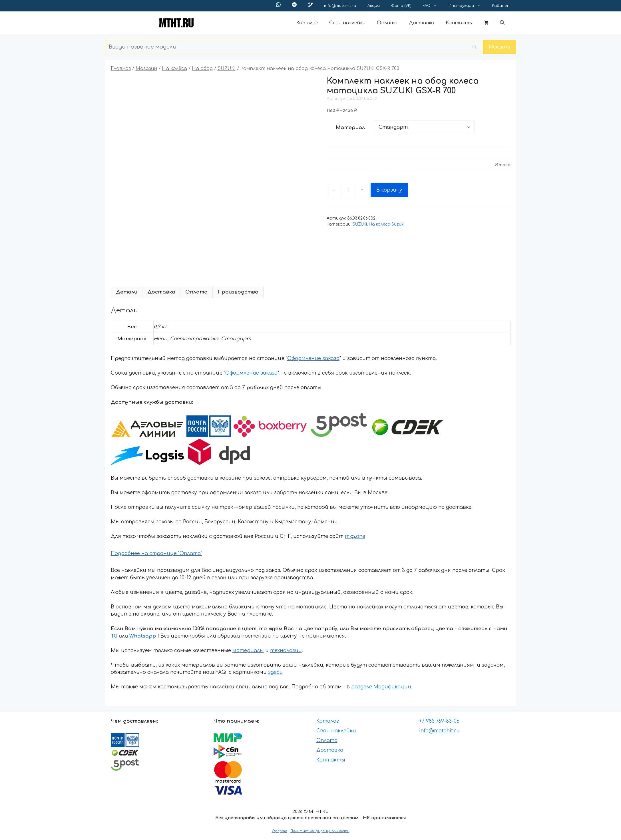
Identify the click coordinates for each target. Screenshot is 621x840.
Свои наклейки (347, 23)
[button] (502, 23)
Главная (121, 69)
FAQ (433, 6)
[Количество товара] (348, 190)
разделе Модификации (381, 687)
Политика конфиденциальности (320, 831)
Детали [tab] (127, 292)
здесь (275, 672)
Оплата (387, 23)
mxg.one (355, 536)
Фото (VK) (401, 6)
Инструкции (467, 6)
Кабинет (501, 6)
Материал (350, 127)
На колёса (174, 69)
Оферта (280, 831)
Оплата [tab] (196, 292)
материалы (248, 651)
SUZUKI (227, 69)
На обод (202, 69)
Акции (374, 6)
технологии (286, 651)
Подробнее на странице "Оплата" (156, 553)
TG (114, 636)
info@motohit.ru (340, 6)
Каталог (307, 23)
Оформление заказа (313, 358)
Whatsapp (143, 636)
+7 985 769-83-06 (439, 721)
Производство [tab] (238, 292)
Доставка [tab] (161, 292)
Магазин (146, 69)
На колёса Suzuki (387, 224)
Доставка (422, 23)
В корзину (389, 190)
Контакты (459, 23)
